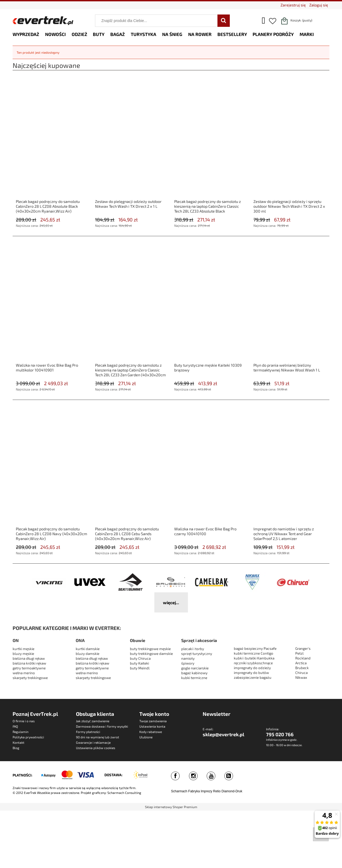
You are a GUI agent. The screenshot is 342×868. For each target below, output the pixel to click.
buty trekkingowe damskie (151, 654)
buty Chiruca (140, 658)
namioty (188, 658)
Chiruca (301, 673)
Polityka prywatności (28, 737)
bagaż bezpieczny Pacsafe (255, 648)
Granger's (303, 648)
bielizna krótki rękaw (29, 663)
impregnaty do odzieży (252, 668)
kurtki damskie (88, 649)
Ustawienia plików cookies (96, 748)
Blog (16, 748)
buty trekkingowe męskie (150, 649)
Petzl (299, 653)
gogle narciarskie (195, 668)
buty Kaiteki (139, 663)
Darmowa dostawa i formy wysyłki (102, 726)
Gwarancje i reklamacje (93, 742)
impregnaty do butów (251, 673)
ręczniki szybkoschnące (253, 663)
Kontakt (19, 742)
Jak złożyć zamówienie (93, 721)
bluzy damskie (88, 654)
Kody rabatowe (151, 732)
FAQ (15, 726)
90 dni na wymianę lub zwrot (98, 737)
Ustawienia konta (152, 726)
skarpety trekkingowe (30, 678)
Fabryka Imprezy (200, 791)
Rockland (303, 658)
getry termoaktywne (29, 668)
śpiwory (188, 663)
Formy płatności (88, 732)
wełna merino (24, 673)
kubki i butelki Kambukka (254, 658)
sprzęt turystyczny (197, 654)
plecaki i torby (193, 649)
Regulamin (21, 732)
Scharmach (179, 791)
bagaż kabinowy (194, 673)
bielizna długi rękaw (29, 658)
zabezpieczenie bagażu (253, 677)
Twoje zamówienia (153, 721)
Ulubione (146, 737)
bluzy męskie (23, 654)
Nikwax (301, 677)
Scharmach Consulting (124, 793)
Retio (217, 791)
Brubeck (302, 668)
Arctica (301, 663)
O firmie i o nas (24, 721)
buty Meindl (140, 668)
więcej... (171, 602)
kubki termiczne (194, 678)
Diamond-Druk (232, 791)
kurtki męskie (23, 649)
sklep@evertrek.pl (223, 734)
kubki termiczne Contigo (254, 653)
